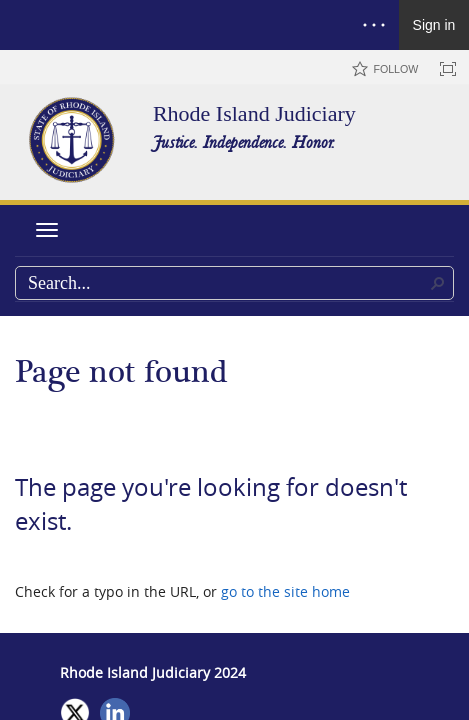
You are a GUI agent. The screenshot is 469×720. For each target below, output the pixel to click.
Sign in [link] (434, 25)
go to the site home (285, 591)
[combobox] (234, 283)
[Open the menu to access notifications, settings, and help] (374, 25)
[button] (438, 283)
